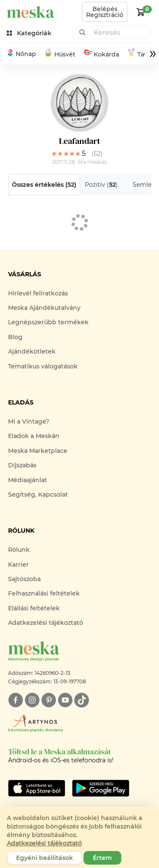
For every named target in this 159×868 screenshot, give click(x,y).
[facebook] (15, 700)
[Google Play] (37, 788)
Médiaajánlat (28, 480)
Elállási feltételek (34, 608)
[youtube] (65, 700)
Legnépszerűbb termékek (48, 322)
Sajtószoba (24, 579)
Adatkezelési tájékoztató (46, 623)
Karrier (18, 565)
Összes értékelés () (44, 185)
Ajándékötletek (32, 351)
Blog (15, 337)
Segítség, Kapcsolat (38, 494)
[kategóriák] (30, 33)
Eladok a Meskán (34, 436)
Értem (102, 858)
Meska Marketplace (38, 451)
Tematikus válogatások (43, 366)
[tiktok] (82, 700)
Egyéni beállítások (45, 858)
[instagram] (32, 700)
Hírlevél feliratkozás (38, 293)
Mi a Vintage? (29, 421)
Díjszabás (22, 465)
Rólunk (19, 550)
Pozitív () (101, 185)
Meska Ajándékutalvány (44, 308)
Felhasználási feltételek (44, 593)
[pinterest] (49, 700)
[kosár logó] (141, 12)
